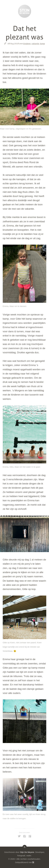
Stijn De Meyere (27, 852)
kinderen (27, 44)
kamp (42, 44)
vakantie (35, 44)
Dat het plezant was (24, 33)
